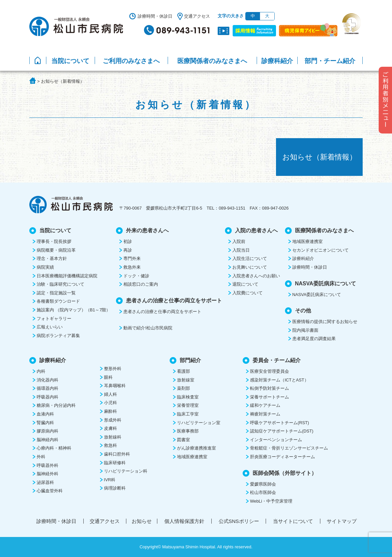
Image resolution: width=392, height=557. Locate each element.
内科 (41, 371)
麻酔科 (110, 411)
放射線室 (186, 380)
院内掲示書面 (305, 330)
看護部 (183, 371)
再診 (128, 250)
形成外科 (113, 420)
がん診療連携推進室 (196, 448)
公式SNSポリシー (239, 521)
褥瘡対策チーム (265, 414)
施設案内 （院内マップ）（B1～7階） (73, 310)
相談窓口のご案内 (141, 284)
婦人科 (110, 394)
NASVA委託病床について (317, 295)
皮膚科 (110, 428)
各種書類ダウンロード (58, 301)
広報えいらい (50, 327)
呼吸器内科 (47, 397)
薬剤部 (183, 388)
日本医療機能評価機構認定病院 (67, 276)
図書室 (183, 440)
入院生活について (250, 258)
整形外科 (113, 369)
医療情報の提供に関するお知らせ (325, 322)
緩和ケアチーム (265, 405)
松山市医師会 (263, 492)
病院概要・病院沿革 (56, 250)
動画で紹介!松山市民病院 (148, 328)
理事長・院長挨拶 (54, 241)
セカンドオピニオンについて (320, 250)
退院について (245, 284)
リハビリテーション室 (199, 423)
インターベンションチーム (276, 440)
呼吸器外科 (47, 465)
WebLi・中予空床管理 (271, 501)
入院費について (247, 293)
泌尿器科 (45, 482)
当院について (70, 61)
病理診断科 (115, 488)
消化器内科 (47, 380)
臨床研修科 (115, 463)
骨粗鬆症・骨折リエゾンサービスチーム (289, 448)
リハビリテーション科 (126, 471)
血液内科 (45, 414)
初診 (128, 241)
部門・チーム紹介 (330, 61)
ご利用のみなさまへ (131, 61)
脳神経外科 (47, 474)
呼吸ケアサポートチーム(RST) (279, 423)
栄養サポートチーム (269, 397)
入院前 (239, 241)
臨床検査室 (188, 397)
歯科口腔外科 (117, 454)
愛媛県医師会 (263, 484)
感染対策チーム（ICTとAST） (279, 380)
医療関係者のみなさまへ (212, 61)
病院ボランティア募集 (58, 336)
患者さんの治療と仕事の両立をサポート (162, 312)
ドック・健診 (136, 276)
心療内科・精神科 (54, 448)
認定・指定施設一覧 (56, 293)
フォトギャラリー (54, 319)
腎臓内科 (45, 423)
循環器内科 (47, 388)
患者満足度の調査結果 (314, 339)
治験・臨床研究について (60, 284)
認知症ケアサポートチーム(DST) (282, 431)
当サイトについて (293, 521)
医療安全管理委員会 (269, 371)
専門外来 (132, 258)
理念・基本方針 (52, 258)
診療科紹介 (277, 61)
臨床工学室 (188, 414)
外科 (41, 457)
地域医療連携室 (307, 241)
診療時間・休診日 (155, 16)
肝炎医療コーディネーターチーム (282, 457)
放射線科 (113, 437)
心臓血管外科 (50, 491)
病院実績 (45, 267)
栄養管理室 (188, 405)
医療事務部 (188, 431)
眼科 (108, 377)
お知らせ (142, 521)
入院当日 (241, 250)
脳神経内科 (47, 440)
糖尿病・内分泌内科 (56, 405)
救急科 (110, 445)
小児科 (110, 403)
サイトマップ (342, 521)
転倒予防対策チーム (269, 388)
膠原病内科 (47, 431)
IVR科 (110, 480)
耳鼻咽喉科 (115, 386)
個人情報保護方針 (184, 521)
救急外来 (132, 267)
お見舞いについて (250, 267)
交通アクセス (197, 16)
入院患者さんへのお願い (256, 276)
